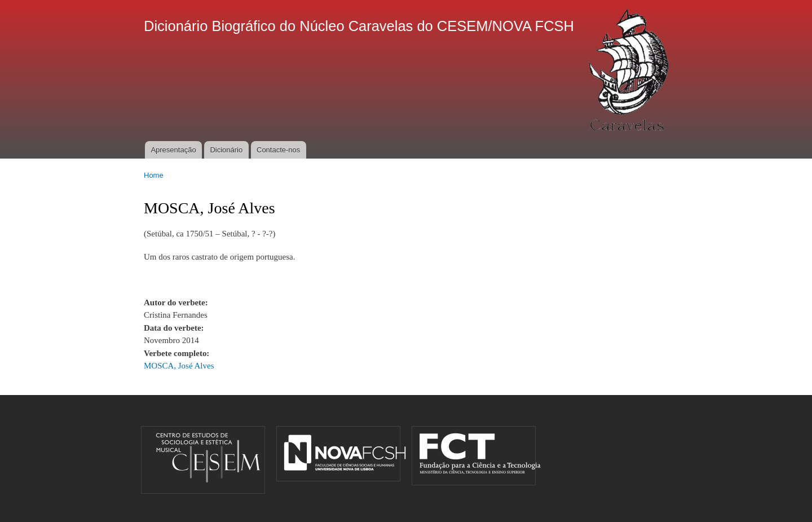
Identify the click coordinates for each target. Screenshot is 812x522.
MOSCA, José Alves (179, 366)
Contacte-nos (278, 150)
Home (154, 175)
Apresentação (173, 150)
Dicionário (226, 150)
